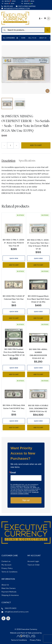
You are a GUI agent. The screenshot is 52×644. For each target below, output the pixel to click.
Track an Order (34, 565)
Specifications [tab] (27, 161)
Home (23, 38)
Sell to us (32, 38)
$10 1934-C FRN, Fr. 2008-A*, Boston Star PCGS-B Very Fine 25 (14, 243)
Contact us (6, 561)
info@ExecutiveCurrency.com (17, 9)
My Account (6, 565)
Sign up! (26, 500)
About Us (43, 38)
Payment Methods (9, 592)
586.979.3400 (8, 6)
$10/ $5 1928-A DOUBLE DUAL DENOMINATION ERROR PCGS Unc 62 (38, 408)
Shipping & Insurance (10, 595)
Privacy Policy (7, 568)
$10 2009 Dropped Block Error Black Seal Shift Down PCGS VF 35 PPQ (38, 299)
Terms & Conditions (9, 572)
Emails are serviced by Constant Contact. (24, 493)
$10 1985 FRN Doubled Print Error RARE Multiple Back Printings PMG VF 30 (14, 352)
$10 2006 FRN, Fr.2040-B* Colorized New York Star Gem (14, 299)
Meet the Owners (8, 588)
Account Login (33, 561)
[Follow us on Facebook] (3, 618)
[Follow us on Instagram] (8, 618)
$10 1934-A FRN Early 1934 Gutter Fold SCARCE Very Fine (14, 408)
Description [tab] (8, 161)
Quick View (14, 258)
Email (13, 473)
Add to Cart (36, 145)
